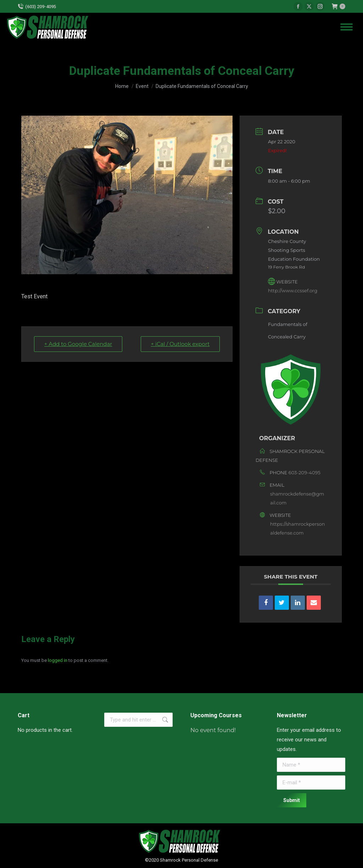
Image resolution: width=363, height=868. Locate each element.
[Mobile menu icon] (347, 27)
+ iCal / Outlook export (180, 344)
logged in (58, 660)
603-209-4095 (305, 472)
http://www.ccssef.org (293, 291)
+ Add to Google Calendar (78, 344)
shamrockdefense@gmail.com (297, 498)
